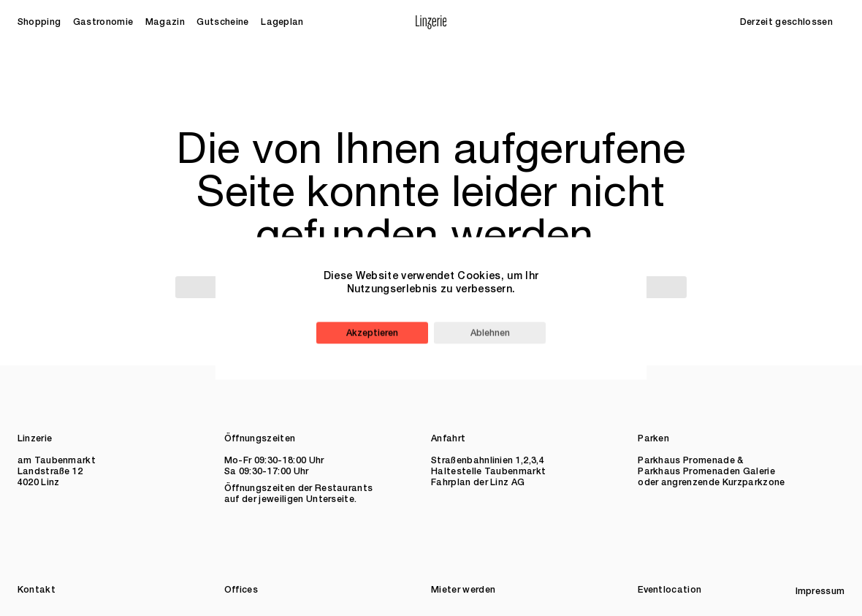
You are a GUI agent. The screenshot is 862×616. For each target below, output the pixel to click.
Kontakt (37, 590)
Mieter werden (463, 590)
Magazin (165, 22)
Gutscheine (222, 22)
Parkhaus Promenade (686, 461)
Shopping (39, 22)
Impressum (820, 592)
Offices (241, 590)
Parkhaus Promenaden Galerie (706, 472)
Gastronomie (103, 22)
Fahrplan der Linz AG (478, 483)
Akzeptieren (372, 333)
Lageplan (282, 22)
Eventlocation (670, 590)
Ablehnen (490, 333)
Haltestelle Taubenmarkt (488, 472)
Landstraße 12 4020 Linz (50, 477)
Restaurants (344, 488)
